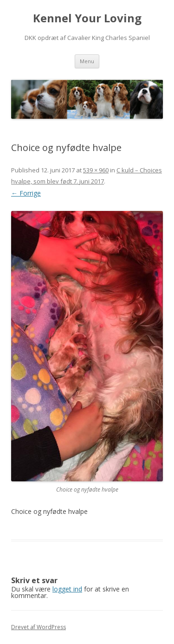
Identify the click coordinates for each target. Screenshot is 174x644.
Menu (87, 61)
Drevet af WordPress (39, 627)
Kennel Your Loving (87, 18)
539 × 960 (96, 170)
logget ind (67, 589)
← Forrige (26, 193)
